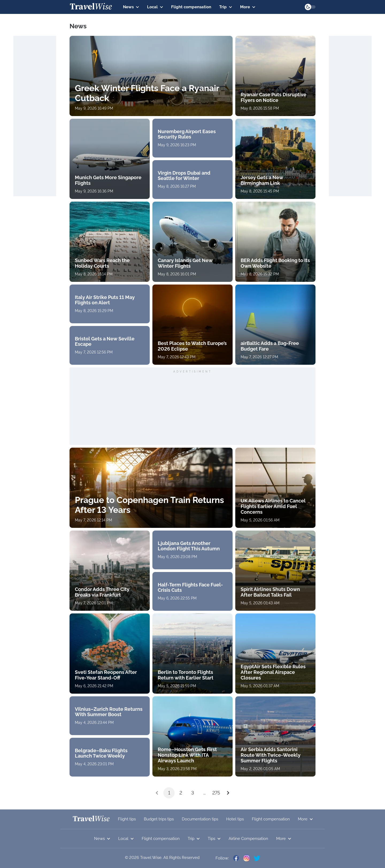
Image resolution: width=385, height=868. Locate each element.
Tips (214, 839)
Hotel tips (235, 819)
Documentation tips (200, 819)
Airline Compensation (248, 839)
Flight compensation (191, 7)
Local (155, 7)
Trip (226, 7)
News (131, 7)
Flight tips (127, 819)
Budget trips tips (159, 819)
